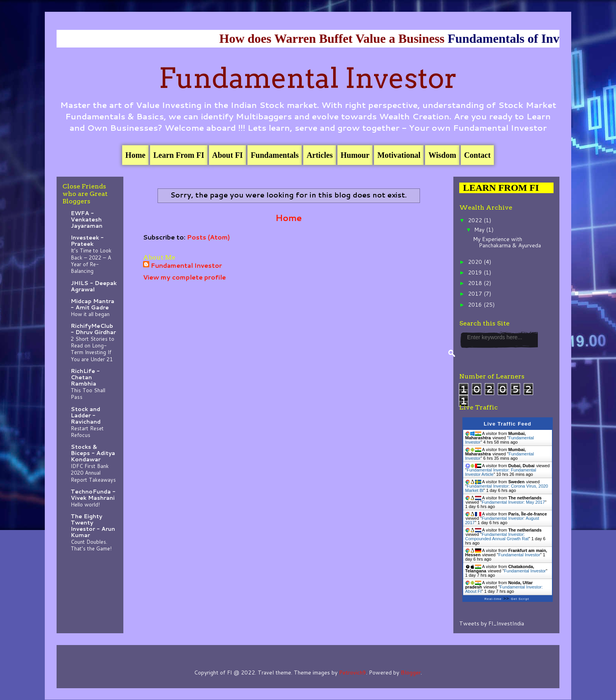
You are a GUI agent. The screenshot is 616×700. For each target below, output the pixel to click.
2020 (476, 262)
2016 (476, 305)
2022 (476, 220)
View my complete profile (184, 277)
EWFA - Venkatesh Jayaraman (87, 219)
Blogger (411, 673)
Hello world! (85, 504)
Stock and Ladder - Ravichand (86, 415)
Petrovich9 (353, 673)
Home (135, 155)
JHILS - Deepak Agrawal (94, 286)
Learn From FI (179, 155)
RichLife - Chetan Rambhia (85, 377)
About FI (227, 155)
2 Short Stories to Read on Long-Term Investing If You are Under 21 (93, 349)
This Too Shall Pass (88, 393)
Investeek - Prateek (87, 241)
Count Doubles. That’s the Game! (91, 545)
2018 (476, 283)
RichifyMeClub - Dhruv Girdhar (93, 329)
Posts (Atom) (208, 237)
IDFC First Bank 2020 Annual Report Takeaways (93, 473)
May (480, 230)
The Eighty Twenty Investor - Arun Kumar (93, 526)
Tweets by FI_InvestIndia (492, 623)
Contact (477, 155)
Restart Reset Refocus (87, 431)
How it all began (90, 314)
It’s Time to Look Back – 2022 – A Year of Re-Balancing (91, 260)
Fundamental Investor (308, 78)
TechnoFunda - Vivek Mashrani (93, 495)
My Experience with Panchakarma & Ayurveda (507, 242)
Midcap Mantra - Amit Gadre (93, 304)
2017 (476, 294)
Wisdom (442, 155)
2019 (476, 272)
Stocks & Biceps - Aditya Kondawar (93, 453)
